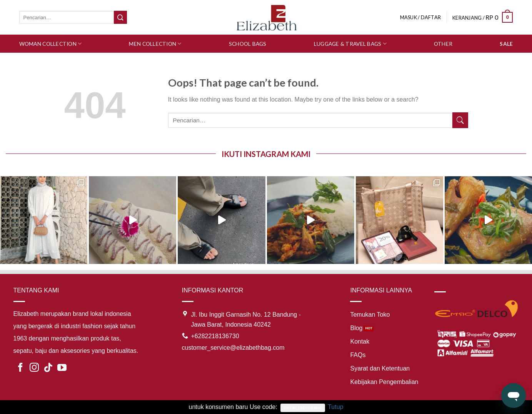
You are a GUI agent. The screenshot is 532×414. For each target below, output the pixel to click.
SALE (506, 44)
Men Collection (155, 44)
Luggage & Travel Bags (350, 44)
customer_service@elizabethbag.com (233, 348)
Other (443, 44)
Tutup (335, 407)
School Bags (248, 44)
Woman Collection (51, 44)
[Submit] (120, 17)
